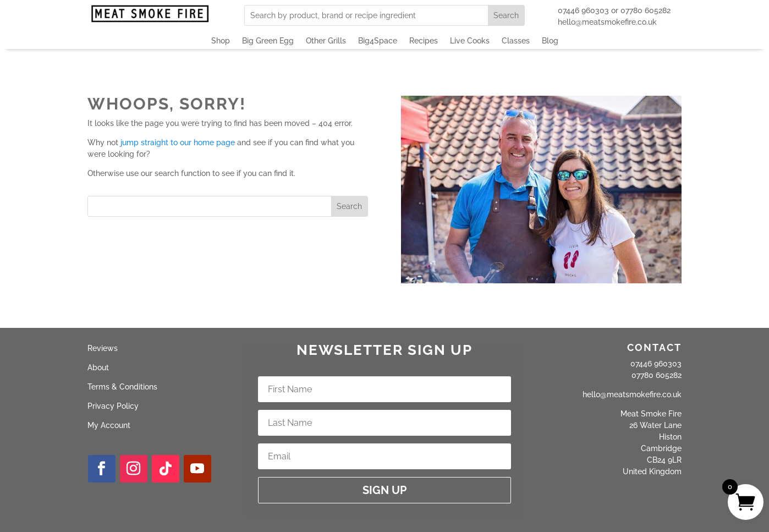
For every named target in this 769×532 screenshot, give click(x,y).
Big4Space (378, 41)
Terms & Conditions (122, 387)
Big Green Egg (268, 41)
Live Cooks (470, 41)
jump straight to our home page (178, 142)
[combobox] (366, 15)
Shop (221, 41)
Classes (516, 41)
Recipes (424, 41)
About (98, 368)
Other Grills (326, 41)
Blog (550, 41)
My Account (109, 425)
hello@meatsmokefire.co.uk (607, 22)
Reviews (103, 348)
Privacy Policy (113, 406)
